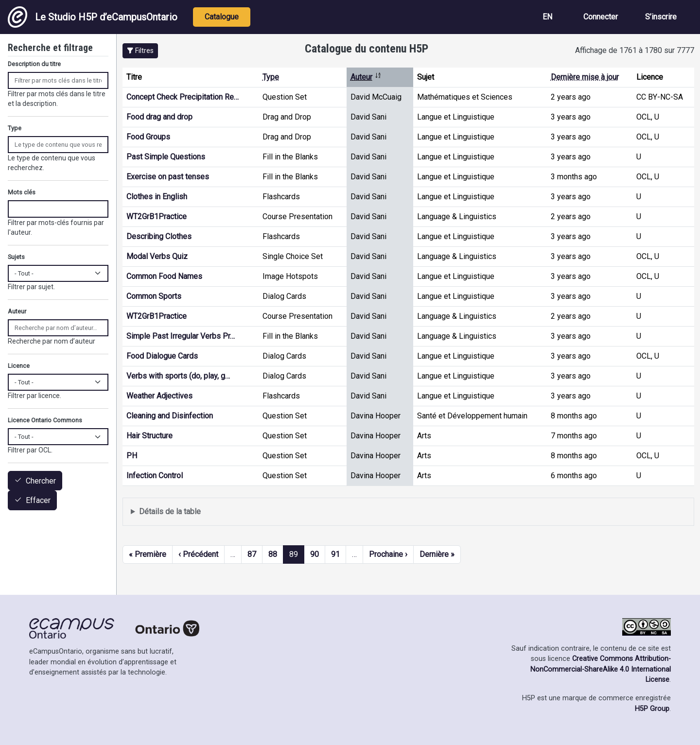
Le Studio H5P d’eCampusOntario (93, 17)
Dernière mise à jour (585, 77)
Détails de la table (170, 511)
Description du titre (34, 64)
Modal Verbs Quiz (157, 256)
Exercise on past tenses (168, 177)
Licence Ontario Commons (45, 420)
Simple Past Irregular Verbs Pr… (181, 336)
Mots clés (22, 192)
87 (252, 554)
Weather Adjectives (159, 396)
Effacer (38, 501)
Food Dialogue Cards (162, 356)
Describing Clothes (159, 236)
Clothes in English (157, 197)
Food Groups (148, 137)
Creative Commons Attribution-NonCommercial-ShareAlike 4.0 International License (601, 669)
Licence (19, 366)
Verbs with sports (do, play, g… (178, 376)
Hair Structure (149, 436)
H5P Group (652, 709)
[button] (140, 51)
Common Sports (154, 296)
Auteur (366, 77)
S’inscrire (661, 17)
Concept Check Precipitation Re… (183, 97)
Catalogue (222, 17)
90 (315, 554)
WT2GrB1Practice (157, 217)
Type (271, 77)
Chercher (41, 481)
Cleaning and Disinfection (170, 416)
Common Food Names (164, 276)
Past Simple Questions (166, 157)
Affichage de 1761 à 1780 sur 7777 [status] (635, 50)
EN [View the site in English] (547, 17)
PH (132, 456)
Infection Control (155, 476)
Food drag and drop (159, 117)
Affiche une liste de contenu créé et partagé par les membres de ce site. (408, 512)
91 (335, 554)
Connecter (601, 17)
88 (273, 554)
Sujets (16, 257)
